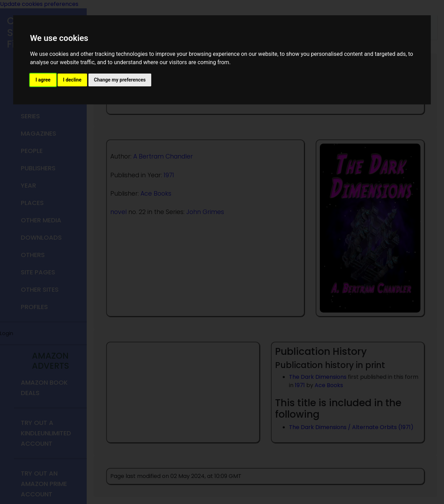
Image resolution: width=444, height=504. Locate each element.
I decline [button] (72, 80)
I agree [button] (43, 80)
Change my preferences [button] (120, 80)
